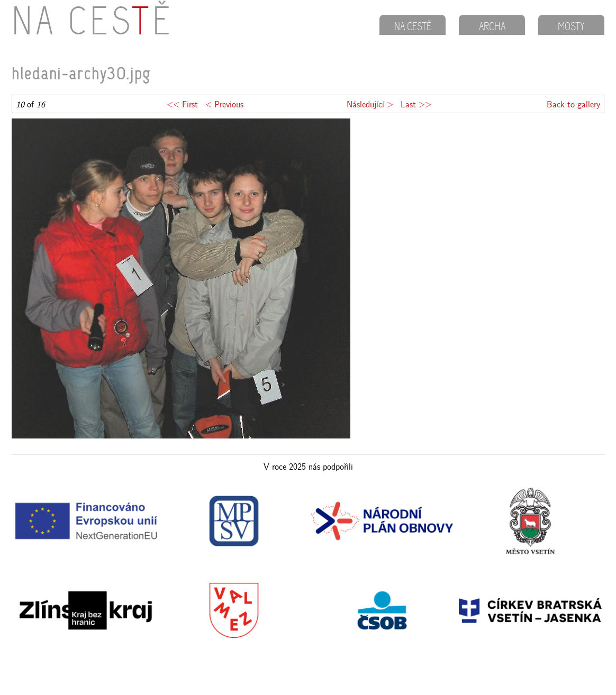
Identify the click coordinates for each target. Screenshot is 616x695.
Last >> (416, 104)
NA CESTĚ (413, 28)
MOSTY (571, 28)
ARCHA (492, 28)
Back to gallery (573, 104)
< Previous (224, 104)
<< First (182, 104)
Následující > (370, 104)
